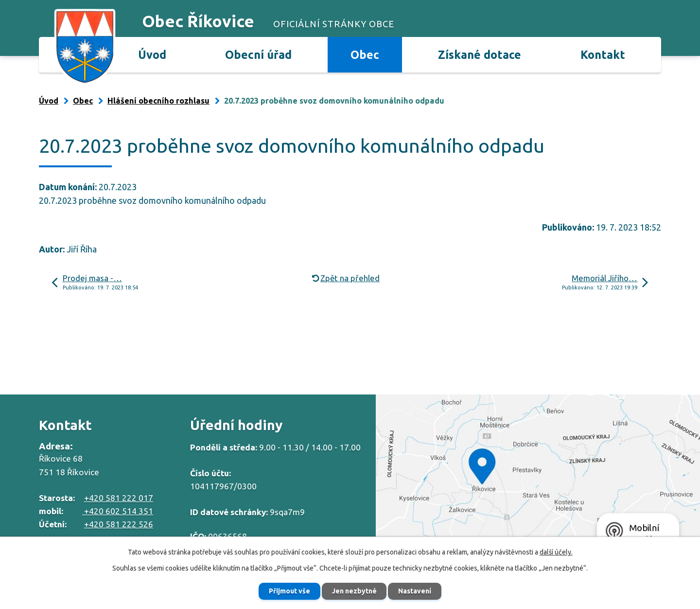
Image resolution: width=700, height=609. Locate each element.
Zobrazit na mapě (538, 476)
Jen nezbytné (354, 591)
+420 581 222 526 (119, 524)
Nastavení (415, 591)
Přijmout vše (289, 591)
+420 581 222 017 (119, 498)
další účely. (556, 552)
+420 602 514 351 (118, 511)
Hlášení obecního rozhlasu (158, 101)
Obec (365, 54)
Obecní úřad (258, 54)
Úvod (152, 54)
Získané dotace (480, 54)
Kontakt (603, 54)
